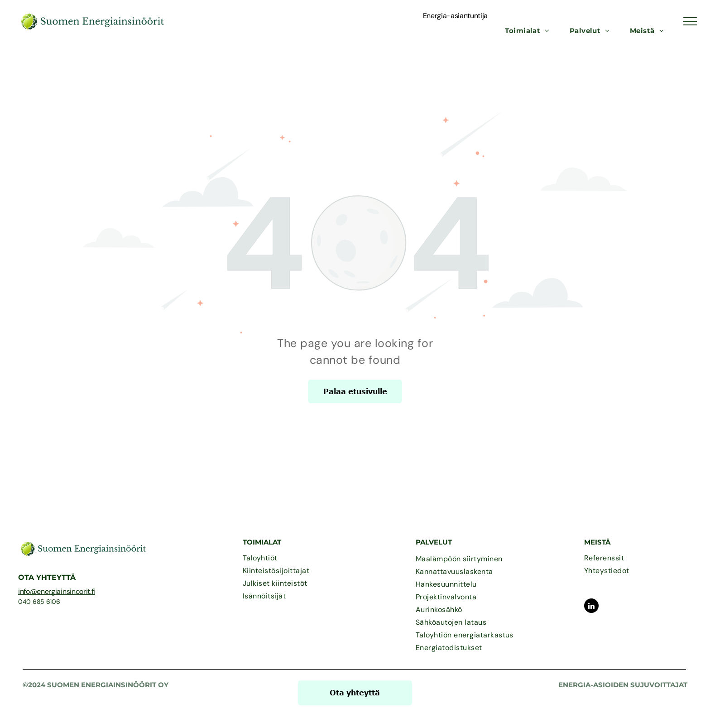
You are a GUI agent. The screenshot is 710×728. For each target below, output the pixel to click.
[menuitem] (527, 31)
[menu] (690, 21)
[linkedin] (591, 607)
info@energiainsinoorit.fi (57, 591)
